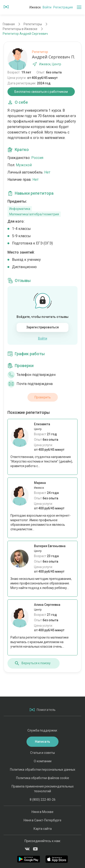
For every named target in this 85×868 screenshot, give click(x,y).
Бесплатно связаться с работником (41, 92)
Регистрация (63, 7)
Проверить (43, 397)
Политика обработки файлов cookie (43, 778)
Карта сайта (43, 829)
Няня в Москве (42, 812)
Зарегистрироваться (43, 327)
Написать (42, 742)
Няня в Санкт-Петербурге (42, 820)
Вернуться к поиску (32, 663)
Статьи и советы (42, 753)
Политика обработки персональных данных (43, 770)
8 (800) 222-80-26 (43, 800)
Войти (47, 7)
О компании (43, 761)
